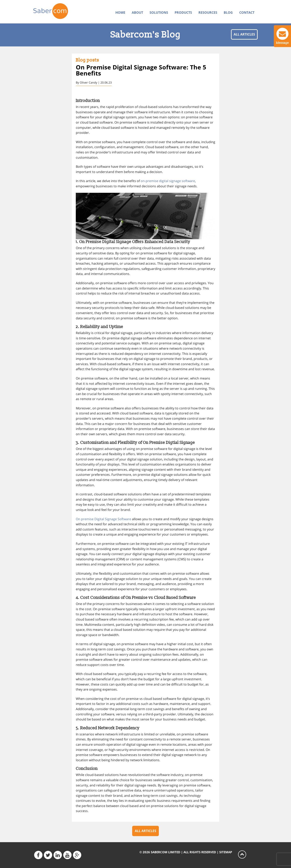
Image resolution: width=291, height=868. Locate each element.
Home (120, 13)
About (137, 13)
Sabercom (59, 11)
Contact (247, 13)
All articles (244, 34)
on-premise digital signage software (168, 181)
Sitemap (226, 852)
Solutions (159, 13)
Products (183, 13)
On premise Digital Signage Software (103, 519)
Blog (228, 13)
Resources (208, 13)
